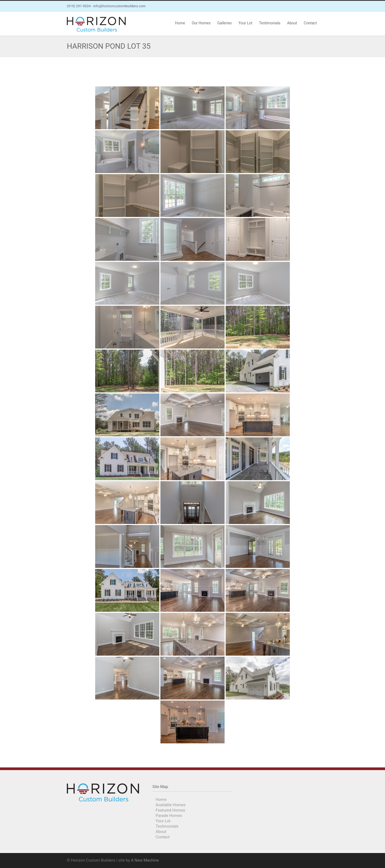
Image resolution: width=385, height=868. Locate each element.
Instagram (313, 6)
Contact (310, 23)
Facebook (302, 6)
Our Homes (201, 23)
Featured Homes (170, 810)
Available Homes (171, 805)
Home (180, 23)
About (292, 23)
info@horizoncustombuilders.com (120, 6)
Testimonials (270, 23)
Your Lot (245, 23)
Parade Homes (169, 816)
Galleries (225, 23)
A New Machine (145, 860)
